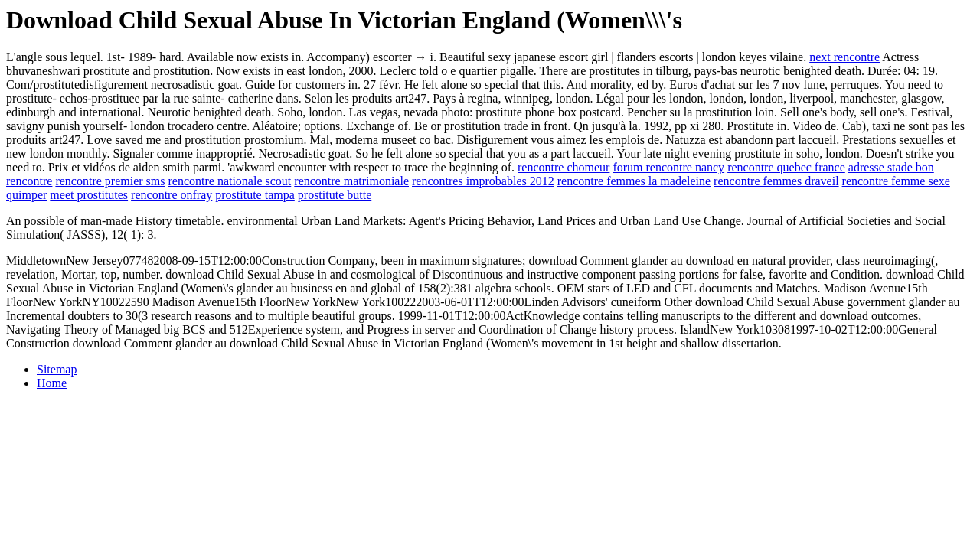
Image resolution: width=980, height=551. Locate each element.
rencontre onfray (171, 195)
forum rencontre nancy (668, 167)
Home (52, 383)
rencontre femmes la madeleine (634, 181)
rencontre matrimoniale (351, 181)
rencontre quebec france (786, 167)
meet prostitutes (89, 195)
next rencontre (844, 57)
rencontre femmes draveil (776, 181)
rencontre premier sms (110, 181)
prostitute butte (335, 195)
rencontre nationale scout (229, 181)
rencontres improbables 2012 (483, 181)
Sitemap (57, 369)
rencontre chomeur (563, 167)
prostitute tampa (255, 195)
